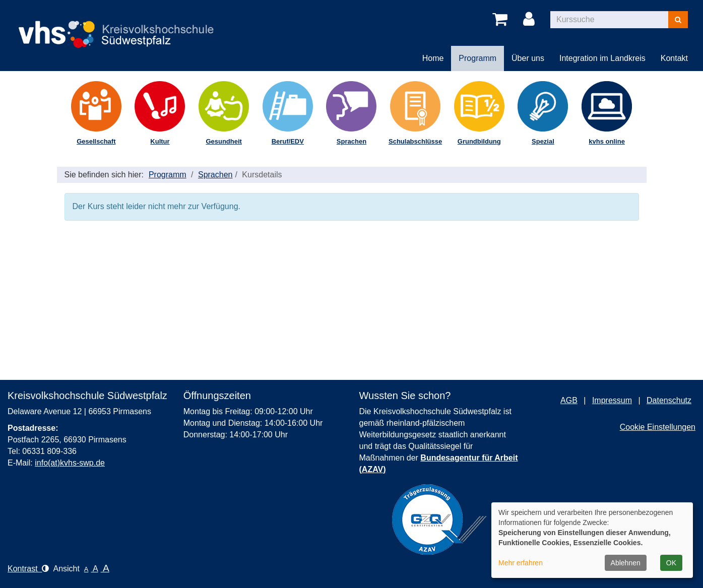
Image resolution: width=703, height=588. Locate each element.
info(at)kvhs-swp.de (70, 463)
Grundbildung (479, 141)
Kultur (160, 141)
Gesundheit (224, 141)
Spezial (543, 141)
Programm (168, 175)
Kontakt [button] (674, 58)
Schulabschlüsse (415, 141)
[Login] (531, 20)
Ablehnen (626, 563)
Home (433, 58)
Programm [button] (477, 58)
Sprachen (351, 141)
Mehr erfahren (521, 563)
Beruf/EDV (288, 141)
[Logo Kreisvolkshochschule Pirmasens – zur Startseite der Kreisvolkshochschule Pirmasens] (121, 26)
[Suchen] (678, 20)
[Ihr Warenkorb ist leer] (502, 20)
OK (671, 563)
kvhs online (607, 141)
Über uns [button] (528, 58)
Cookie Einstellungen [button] (658, 427)
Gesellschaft (96, 141)
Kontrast (28, 569)
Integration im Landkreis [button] (602, 58)
